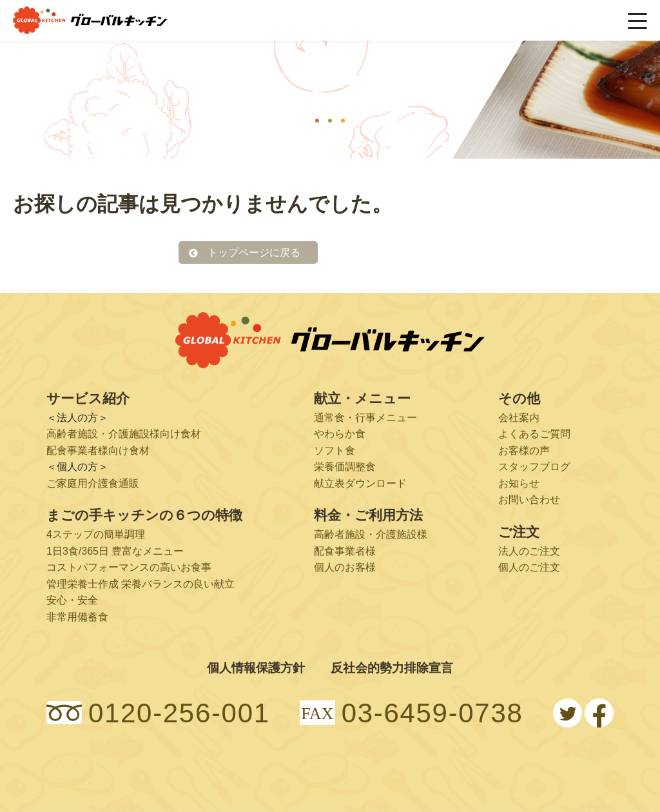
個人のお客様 (345, 567)
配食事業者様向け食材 (98, 451)
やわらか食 (340, 434)
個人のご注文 (529, 567)
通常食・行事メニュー (365, 418)
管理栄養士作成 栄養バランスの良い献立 (141, 584)
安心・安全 (72, 601)
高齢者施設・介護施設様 (371, 534)
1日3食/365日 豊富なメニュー (115, 551)
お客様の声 (524, 451)
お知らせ (519, 483)
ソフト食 (335, 451)
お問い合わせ (529, 500)
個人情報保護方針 (256, 668)
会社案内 (519, 418)
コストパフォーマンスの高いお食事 (129, 567)
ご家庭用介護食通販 (93, 483)
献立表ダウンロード (360, 483)
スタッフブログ (534, 467)
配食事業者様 (345, 551)
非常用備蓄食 (77, 617)
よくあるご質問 (534, 434)
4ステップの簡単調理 (96, 534)
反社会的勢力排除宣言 (392, 668)
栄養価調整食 (345, 467)
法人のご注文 (529, 551)
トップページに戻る (254, 253)
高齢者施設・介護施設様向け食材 (124, 434)
